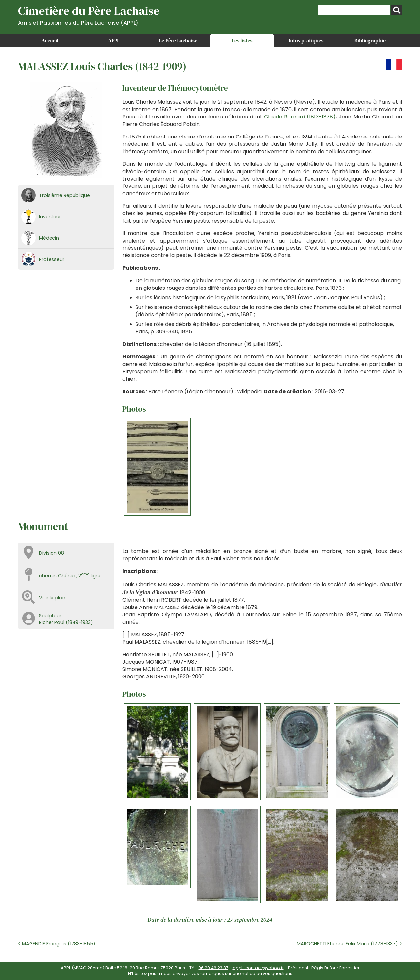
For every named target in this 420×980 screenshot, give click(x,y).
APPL (114, 40)
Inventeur (50, 217)
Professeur (52, 259)
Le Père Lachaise (178, 40)
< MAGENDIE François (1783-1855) (57, 944)
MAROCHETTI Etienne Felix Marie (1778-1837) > (349, 944)
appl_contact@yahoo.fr (258, 968)
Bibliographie (370, 40)
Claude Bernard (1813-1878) (300, 117)
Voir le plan (52, 598)
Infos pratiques (306, 40)
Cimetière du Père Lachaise (89, 14)
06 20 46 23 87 (213, 968)
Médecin (49, 238)
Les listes (242, 40)
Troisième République (64, 195)
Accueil (50, 40)
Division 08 (52, 553)
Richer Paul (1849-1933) (66, 622)
